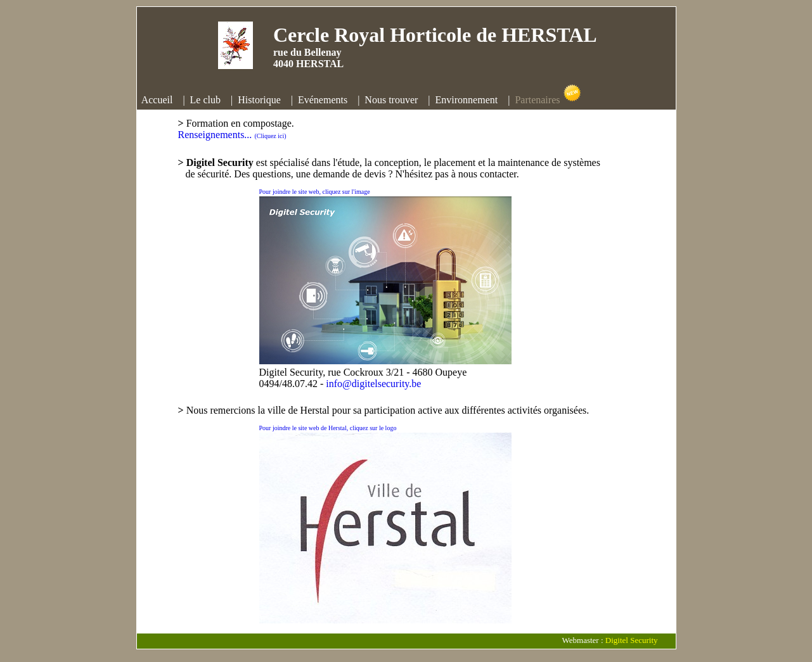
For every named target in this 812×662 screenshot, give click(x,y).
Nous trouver (391, 100)
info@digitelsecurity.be (373, 384)
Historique (259, 100)
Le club (205, 100)
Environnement (467, 100)
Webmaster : (584, 640)
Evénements (323, 100)
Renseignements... (232, 135)
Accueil (157, 100)
